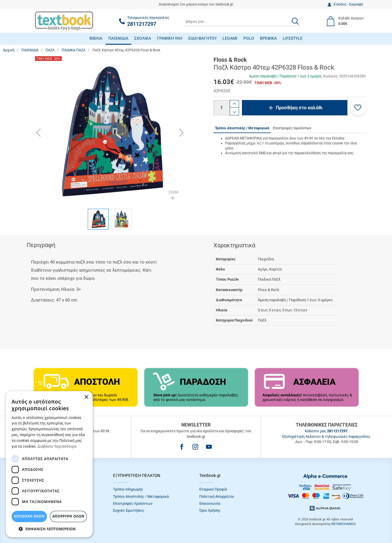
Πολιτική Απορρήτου (217, 496)
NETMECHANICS (344, 524)
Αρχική (9, 50)
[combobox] (242, 21)
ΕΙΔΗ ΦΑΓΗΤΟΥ (203, 38)
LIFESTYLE (293, 38)
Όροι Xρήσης (210, 510)
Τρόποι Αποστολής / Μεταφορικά (141, 496)
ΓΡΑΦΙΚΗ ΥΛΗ (170, 38)
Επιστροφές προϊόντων (133, 503)
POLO (249, 38)
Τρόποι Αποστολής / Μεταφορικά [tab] (242, 128)
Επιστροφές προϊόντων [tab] (292, 128)
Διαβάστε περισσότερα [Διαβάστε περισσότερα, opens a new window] (57, 446)
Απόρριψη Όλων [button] (68, 516)
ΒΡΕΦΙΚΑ (268, 38)
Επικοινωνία (210, 503)
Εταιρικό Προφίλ (213, 489)
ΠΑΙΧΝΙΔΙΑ (118, 38)
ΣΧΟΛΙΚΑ (143, 38)
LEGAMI (230, 38)
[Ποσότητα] (222, 108)
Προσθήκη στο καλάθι (299, 108)
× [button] (86, 397)
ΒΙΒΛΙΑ (96, 38)
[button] (358, 108)
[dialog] (49, 464)
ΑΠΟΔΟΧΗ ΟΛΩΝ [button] (29, 516)
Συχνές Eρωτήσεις (129, 510)
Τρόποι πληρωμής (128, 489)
